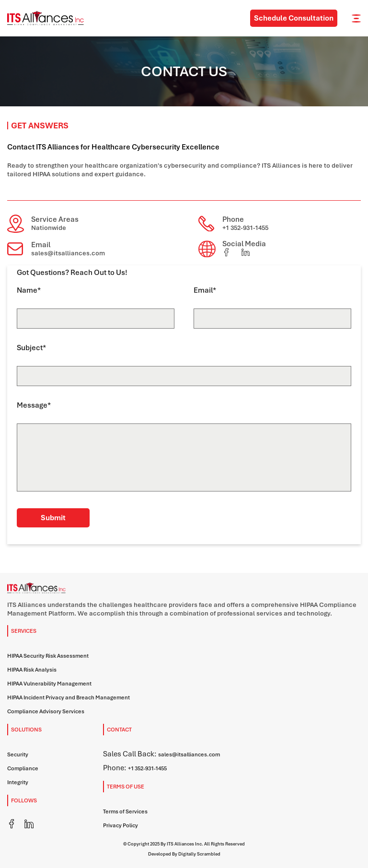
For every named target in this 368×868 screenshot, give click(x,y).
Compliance (23, 768)
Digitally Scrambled (199, 854)
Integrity (18, 782)
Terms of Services (125, 811)
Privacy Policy (121, 825)
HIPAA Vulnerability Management (49, 684)
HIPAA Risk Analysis (32, 670)
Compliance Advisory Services (46, 711)
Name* (29, 290)
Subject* (31, 348)
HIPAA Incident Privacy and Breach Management (69, 697)
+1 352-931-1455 (245, 228)
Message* (34, 405)
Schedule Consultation (294, 18)
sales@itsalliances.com (68, 253)
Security (18, 754)
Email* (205, 290)
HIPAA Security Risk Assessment (48, 656)
